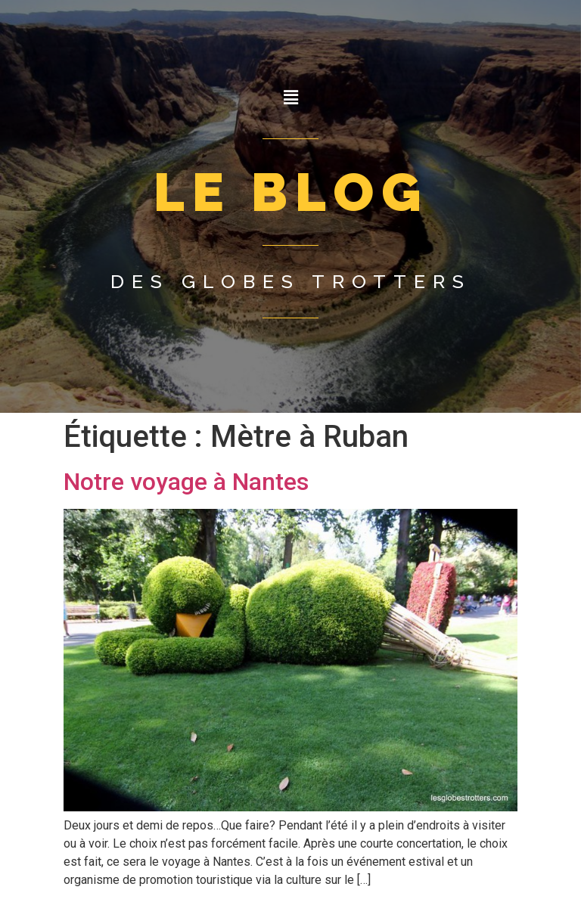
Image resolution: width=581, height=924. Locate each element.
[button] (290, 98)
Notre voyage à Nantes (186, 482)
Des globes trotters (291, 281)
